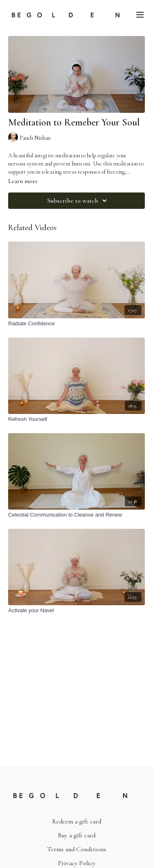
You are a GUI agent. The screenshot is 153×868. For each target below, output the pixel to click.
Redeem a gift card (77, 821)
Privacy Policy (77, 863)
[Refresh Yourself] (76, 419)
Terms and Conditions (76, 849)
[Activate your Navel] (76, 611)
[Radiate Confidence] (76, 324)
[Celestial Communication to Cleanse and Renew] (76, 515)
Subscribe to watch (78, 201)
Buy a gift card (77, 835)
